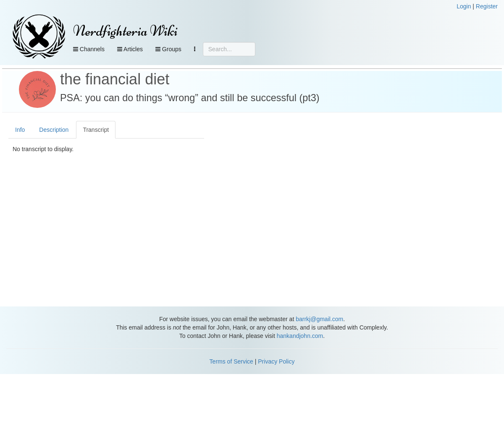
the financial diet (115, 79)
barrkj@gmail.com (319, 319)
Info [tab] (20, 130)
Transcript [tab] (96, 130)
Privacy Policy (276, 361)
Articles (130, 49)
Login (464, 6)
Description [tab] (54, 130)
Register (487, 6)
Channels (89, 49)
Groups (168, 49)
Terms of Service (231, 361)
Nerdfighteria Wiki (125, 31)
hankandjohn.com (300, 336)
